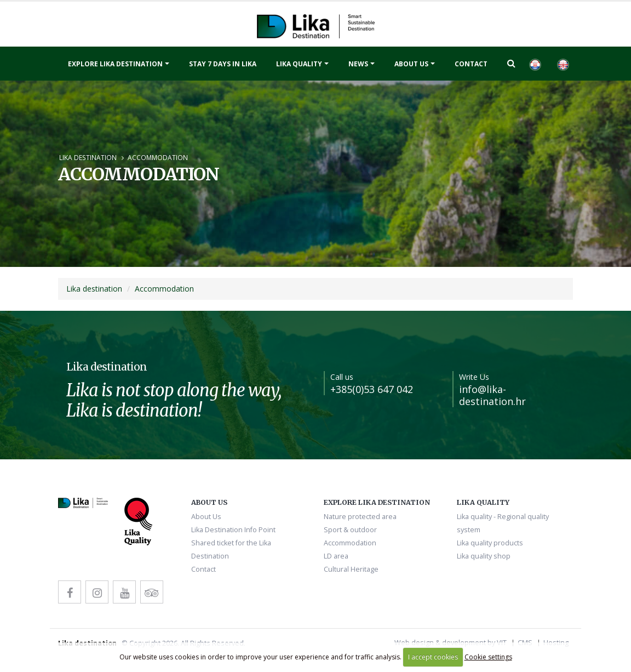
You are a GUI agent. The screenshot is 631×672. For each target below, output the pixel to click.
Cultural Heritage (351, 569)
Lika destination (88, 157)
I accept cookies (433, 657)
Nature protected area (360, 517)
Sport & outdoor (350, 530)
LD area (336, 556)
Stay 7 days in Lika (223, 64)
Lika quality (299, 64)
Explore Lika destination (115, 64)
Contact (471, 64)
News (358, 64)
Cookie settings (488, 657)
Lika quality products (490, 543)
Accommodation (158, 157)
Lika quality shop (484, 556)
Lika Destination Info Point (233, 530)
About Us (411, 64)
